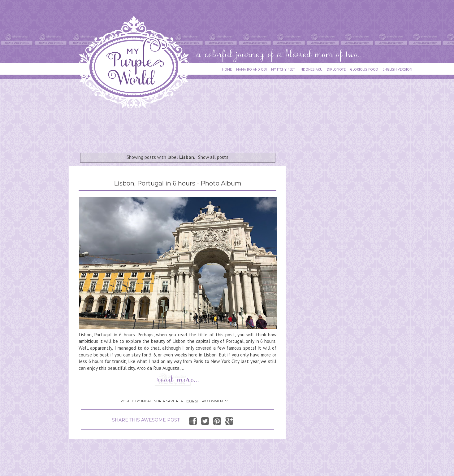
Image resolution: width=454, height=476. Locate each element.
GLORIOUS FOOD (364, 69)
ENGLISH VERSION (397, 69)
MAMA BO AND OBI (251, 69)
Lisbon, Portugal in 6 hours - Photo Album (178, 183)
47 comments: (215, 401)
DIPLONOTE (336, 69)
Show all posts (213, 157)
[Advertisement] (182, 128)
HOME (227, 69)
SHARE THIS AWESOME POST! (146, 420)
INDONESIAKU (311, 69)
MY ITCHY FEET (283, 69)
